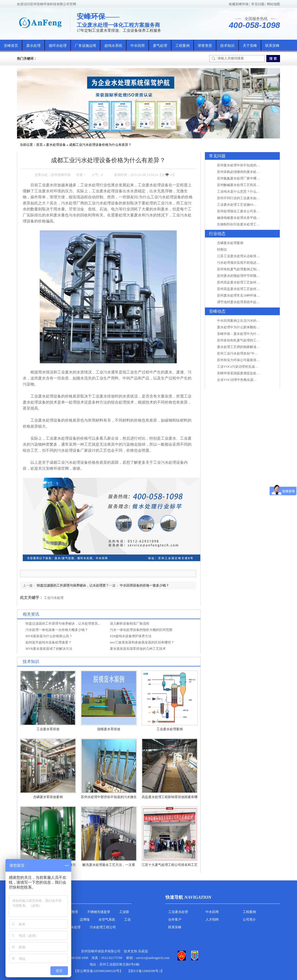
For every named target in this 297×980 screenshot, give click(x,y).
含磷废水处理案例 (230, 243)
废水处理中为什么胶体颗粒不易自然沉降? (247, 327)
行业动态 (217, 234)
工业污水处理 (54, 598)
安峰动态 (217, 311)
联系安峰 (272, 46)
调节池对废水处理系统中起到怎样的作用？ (248, 302)
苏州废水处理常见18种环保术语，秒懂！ (247, 295)
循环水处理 (58, 46)
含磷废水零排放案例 (48, 797)
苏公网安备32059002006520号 (98, 971)
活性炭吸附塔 (68, 912)
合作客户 (175, 920)
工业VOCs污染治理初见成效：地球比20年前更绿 (252, 367)
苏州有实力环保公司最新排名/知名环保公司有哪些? (254, 360)
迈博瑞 (85, 920)
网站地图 (273, 4)
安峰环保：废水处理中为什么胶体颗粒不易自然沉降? (255, 334)
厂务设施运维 (85, 46)
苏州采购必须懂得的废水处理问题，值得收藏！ (252, 172)
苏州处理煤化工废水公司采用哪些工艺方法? (249, 211)
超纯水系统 (113, 46)
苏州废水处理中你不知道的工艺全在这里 (247, 165)
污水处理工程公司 (103, 927)
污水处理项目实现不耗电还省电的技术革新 (248, 263)
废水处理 (33, 46)
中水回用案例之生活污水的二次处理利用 (247, 321)
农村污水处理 (71, 927)
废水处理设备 (56, 145)
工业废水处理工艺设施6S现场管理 (242, 205)
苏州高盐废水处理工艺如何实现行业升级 (247, 282)
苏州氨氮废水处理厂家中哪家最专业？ (245, 178)
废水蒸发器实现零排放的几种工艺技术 (138, 649)
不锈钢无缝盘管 (99, 912)
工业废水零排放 (48, 729)
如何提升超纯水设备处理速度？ (48, 642)
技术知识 (227, 46)
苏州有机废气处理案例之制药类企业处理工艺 (250, 269)
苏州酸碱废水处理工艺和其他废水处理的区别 (250, 185)
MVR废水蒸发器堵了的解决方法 (49, 649)
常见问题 (258, 4)
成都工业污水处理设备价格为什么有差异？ (100, 145)
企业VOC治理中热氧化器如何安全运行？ (247, 380)
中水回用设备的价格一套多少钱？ (144, 585)
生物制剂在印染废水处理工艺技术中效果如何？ (252, 224)
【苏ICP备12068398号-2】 (146, 971)
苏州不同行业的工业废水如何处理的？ (245, 198)
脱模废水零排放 (109, 729)
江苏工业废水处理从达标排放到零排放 (245, 256)
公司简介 (249, 920)
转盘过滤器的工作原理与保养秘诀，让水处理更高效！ (65, 624)
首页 (39, 145)
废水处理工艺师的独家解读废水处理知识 (247, 347)
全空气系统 (107, 920)
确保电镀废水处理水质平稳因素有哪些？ (247, 218)
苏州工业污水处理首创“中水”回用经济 (245, 353)
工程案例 (182, 46)
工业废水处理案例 (170, 729)
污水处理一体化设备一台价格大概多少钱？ (57, 630)
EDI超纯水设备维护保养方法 (131, 636)
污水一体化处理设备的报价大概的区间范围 (141, 630)
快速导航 (174, 897)
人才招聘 (212, 920)
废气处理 (160, 46)
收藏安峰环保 (239, 4)
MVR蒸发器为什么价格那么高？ (49, 636)
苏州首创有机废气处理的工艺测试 (242, 340)
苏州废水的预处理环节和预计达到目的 (245, 276)
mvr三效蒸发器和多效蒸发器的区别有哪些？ (142, 642)
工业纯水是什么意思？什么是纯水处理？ (247, 192)
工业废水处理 (178, 912)
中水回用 (138, 46)
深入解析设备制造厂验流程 (130, 624)
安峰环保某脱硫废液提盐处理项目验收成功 (248, 373)
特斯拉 (222, 250)
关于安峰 (250, 46)
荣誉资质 (205, 46)
